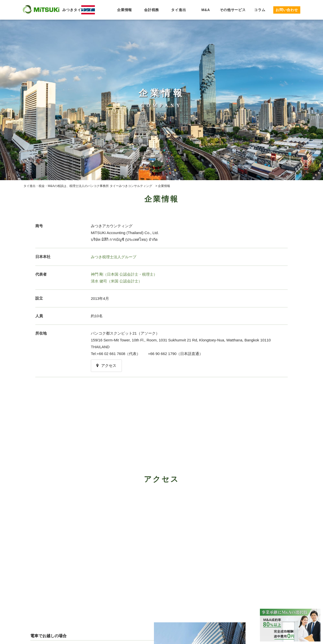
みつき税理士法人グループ (114, 257)
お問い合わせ (287, 10)
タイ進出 (179, 10)
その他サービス (233, 10)
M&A (206, 10)
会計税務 (152, 10)
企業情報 (125, 10)
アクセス (106, 365)
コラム (260, 10)
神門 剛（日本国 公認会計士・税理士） (124, 274)
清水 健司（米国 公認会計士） (116, 281)
